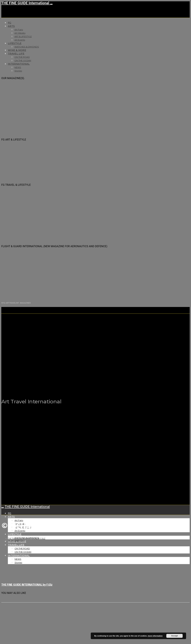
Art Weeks (20, 33)
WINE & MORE (17, 50)
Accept (174, 636)
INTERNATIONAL (19, 64)
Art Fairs (19, 30)
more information (155, 636)
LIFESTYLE (15, 43)
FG (10, 23)
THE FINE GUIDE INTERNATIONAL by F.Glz (27, 539)
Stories (18, 71)
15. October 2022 (16, 541)
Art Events (20, 40)
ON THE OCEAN (23, 60)
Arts (11, 26)
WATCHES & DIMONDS (27, 47)
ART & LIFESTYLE (23, 36)
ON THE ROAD (22, 57)
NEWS (18, 67)
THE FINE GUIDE (65, 385)
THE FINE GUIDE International (26, 3)
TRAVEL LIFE (16, 54)
